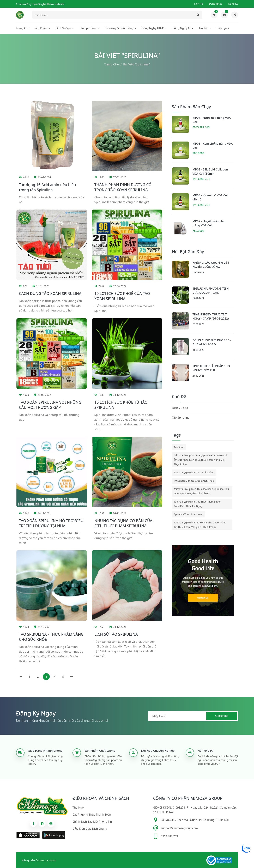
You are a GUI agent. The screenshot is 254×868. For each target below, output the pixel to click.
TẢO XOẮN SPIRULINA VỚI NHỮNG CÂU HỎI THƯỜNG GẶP (50, 405)
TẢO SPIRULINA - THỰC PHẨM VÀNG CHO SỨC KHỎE (51, 637)
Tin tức (204, 28)
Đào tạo (222, 28)
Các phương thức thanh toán (92, 815)
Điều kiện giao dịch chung (90, 829)
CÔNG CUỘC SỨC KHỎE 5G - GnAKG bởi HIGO (212, 343)
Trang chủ (23, 28)
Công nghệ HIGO (153, 28)
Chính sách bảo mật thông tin (92, 822)
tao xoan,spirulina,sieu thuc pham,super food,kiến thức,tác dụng (197, 504)
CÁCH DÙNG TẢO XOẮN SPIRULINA (50, 294)
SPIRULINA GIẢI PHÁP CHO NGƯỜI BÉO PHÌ (211, 368)
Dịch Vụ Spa (63, 28)
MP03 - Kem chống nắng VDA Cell (213, 146)
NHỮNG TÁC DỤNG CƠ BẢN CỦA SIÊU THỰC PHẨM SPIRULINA (123, 523)
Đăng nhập (216, 4)
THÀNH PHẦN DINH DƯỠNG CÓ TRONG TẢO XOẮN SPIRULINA (123, 187)
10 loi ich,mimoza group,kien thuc (194, 481)
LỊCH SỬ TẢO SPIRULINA (116, 634)
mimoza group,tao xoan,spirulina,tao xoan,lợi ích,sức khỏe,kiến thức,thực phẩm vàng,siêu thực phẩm (200, 460)
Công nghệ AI (182, 28)
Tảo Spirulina (88, 28)
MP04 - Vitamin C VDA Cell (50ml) (210, 198)
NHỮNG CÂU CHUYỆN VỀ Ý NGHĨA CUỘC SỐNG (211, 265)
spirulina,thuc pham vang (189, 515)
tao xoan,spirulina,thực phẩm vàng (194, 473)
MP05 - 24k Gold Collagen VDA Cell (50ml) (210, 172)
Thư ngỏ (78, 808)
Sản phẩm (41, 28)
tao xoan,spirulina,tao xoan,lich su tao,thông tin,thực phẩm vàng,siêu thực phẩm (200, 525)
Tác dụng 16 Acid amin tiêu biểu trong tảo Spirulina (48, 187)
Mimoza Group (47, 861)
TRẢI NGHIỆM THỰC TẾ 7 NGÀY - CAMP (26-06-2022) (211, 317)
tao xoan (179, 447)
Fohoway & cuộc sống (119, 28)
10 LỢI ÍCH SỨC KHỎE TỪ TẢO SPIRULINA (121, 405)
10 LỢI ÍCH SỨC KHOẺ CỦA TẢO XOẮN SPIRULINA (122, 296)
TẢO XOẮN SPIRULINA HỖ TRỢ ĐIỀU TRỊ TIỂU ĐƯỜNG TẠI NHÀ (51, 523)
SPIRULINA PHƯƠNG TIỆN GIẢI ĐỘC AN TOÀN (211, 291)
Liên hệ (199, 4)
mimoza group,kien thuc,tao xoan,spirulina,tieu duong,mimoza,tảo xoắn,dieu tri (201, 491)
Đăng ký (233, 4)
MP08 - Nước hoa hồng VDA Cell (212, 120)
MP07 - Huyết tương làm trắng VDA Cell (209, 224)
